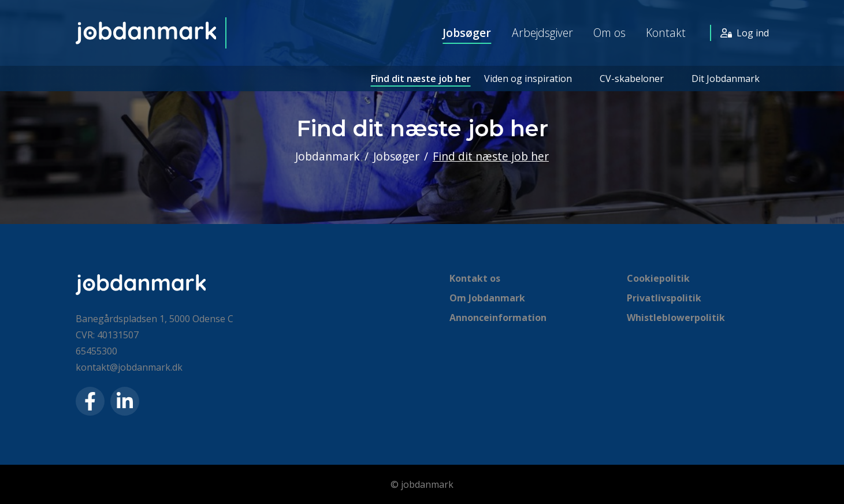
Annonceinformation (498, 318)
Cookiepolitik (658, 278)
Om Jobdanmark (487, 298)
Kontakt (666, 33)
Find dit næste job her (421, 79)
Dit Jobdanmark (726, 79)
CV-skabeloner (632, 79)
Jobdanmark (328, 156)
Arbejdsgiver (542, 33)
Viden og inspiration (528, 79)
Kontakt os (475, 278)
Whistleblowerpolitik (676, 318)
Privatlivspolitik (664, 298)
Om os (609, 33)
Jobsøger (467, 33)
